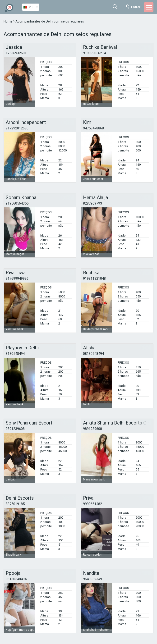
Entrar (133, 7)
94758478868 (93, 128)
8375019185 (15, 504)
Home (8, 21)
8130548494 (15, 354)
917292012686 (17, 128)
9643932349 (92, 579)
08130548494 (93, 354)
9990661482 (92, 504)
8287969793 (92, 203)
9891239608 (15, 429)
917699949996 (17, 279)
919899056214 (94, 53)
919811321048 (94, 279)
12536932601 (16, 53)
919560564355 (17, 203)
